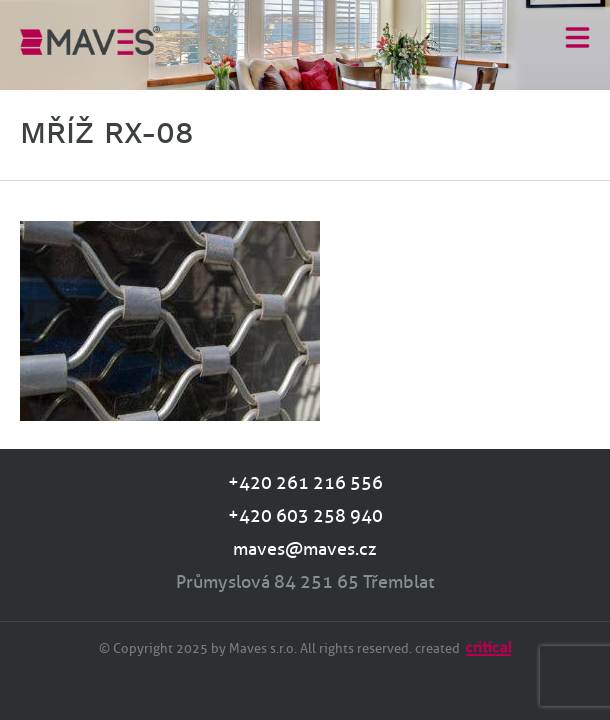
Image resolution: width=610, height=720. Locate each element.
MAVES (90, 40)
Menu (577, 36)
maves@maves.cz (305, 549)
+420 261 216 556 (305, 483)
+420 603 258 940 (305, 516)
